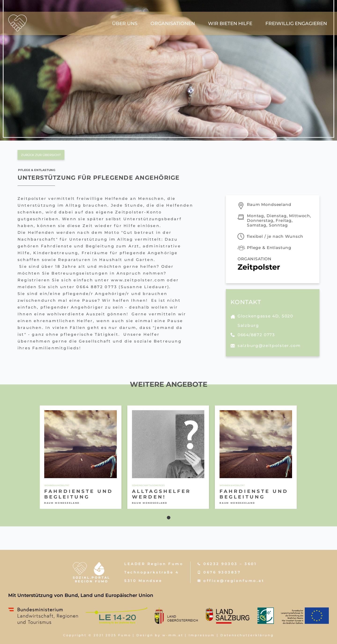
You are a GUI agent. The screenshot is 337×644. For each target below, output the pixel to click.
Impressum (202, 635)
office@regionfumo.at (234, 581)
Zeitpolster (259, 267)
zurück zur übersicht (41, 155)
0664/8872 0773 (256, 335)
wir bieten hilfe (230, 23)
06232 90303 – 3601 (230, 564)
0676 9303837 (222, 572)
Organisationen (173, 23)
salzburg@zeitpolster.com (269, 346)
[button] (169, 518)
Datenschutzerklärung (247, 635)
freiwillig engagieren (296, 23)
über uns (125, 23)
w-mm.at (173, 635)
